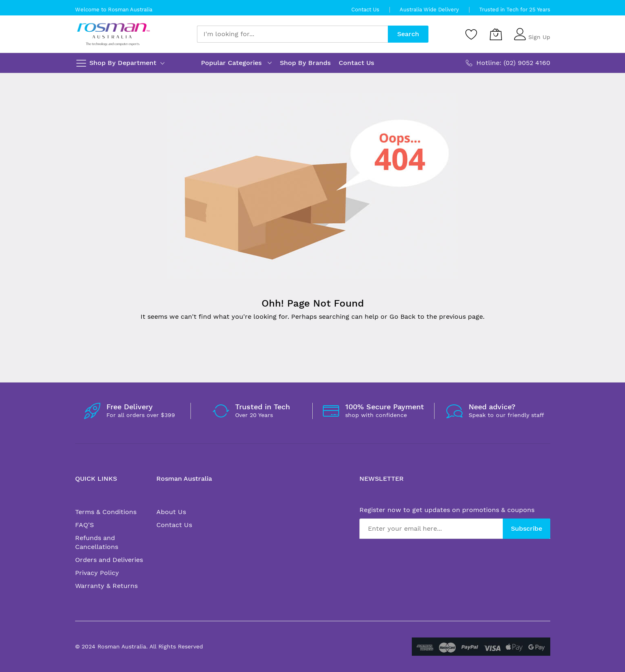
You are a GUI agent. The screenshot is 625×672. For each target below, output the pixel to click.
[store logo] (114, 34)
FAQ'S (84, 525)
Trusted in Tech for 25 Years (515, 10)
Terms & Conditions (106, 512)
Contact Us (365, 10)
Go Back (402, 317)
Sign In (538, 30)
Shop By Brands (305, 63)
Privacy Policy (97, 573)
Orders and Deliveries (109, 560)
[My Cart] (496, 34)
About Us (171, 512)
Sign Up (539, 37)
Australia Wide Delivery (429, 10)
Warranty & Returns (106, 586)
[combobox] (292, 34)
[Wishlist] (471, 34)
